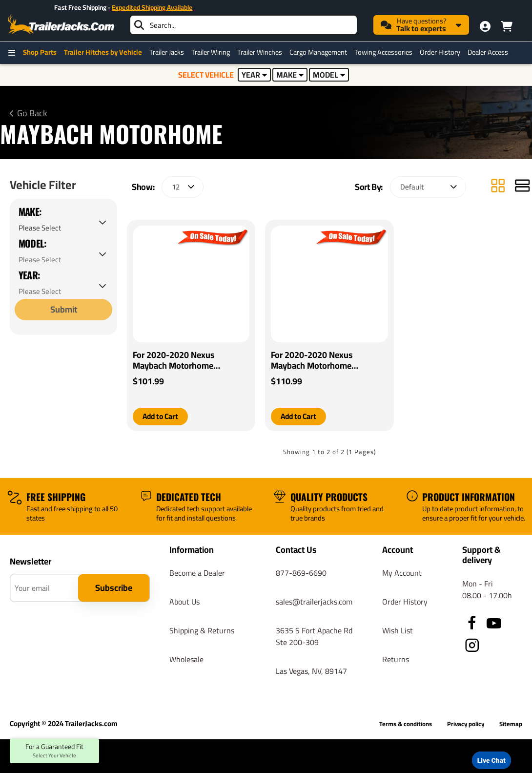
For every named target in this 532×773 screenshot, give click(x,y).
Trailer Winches (260, 52)
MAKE (290, 75)
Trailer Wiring (211, 52)
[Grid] (498, 187)
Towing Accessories (383, 52)
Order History (440, 52)
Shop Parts (40, 52)
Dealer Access (488, 52)
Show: (143, 187)
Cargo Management (318, 52)
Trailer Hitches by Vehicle (103, 52)
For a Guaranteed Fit (54, 751)
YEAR (255, 75)
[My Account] (485, 26)
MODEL (329, 75)
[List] (522, 187)
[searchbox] (244, 25)
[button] (162, 417)
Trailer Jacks (167, 52)
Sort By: (369, 187)
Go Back (32, 113)
